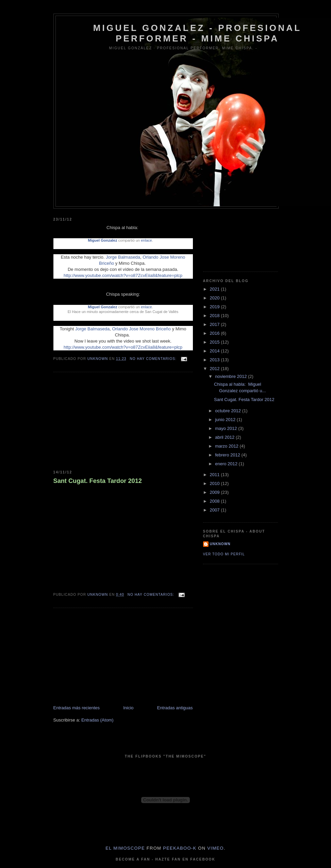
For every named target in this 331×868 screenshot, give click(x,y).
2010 (216, 483)
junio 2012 (226, 420)
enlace (146, 240)
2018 (216, 316)
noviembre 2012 (231, 376)
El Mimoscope (125, 848)
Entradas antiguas (175, 708)
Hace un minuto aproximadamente (100, 312)
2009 (216, 492)
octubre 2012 (229, 411)
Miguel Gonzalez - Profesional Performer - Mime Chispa (197, 33)
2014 (216, 351)
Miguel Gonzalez (102, 240)
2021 (216, 289)
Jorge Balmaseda (123, 257)
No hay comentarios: (154, 359)
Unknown (220, 544)
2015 (216, 342)
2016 (216, 333)
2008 (216, 501)
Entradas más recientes (77, 708)
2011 (216, 475)
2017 (216, 324)
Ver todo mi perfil (224, 554)
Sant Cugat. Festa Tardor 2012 (98, 481)
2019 (216, 307)
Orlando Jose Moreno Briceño (141, 329)
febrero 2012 (228, 455)
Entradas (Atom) (97, 720)
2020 (216, 298)
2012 (216, 369)
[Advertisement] (104, 421)
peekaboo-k (180, 848)
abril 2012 (225, 437)
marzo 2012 (227, 446)
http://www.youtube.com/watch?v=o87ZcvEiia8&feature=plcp (123, 275)
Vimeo (215, 848)
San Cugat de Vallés (162, 312)
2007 (216, 510)
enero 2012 (227, 464)
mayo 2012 (227, 428)
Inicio (128, 708)
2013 (216, 360)
